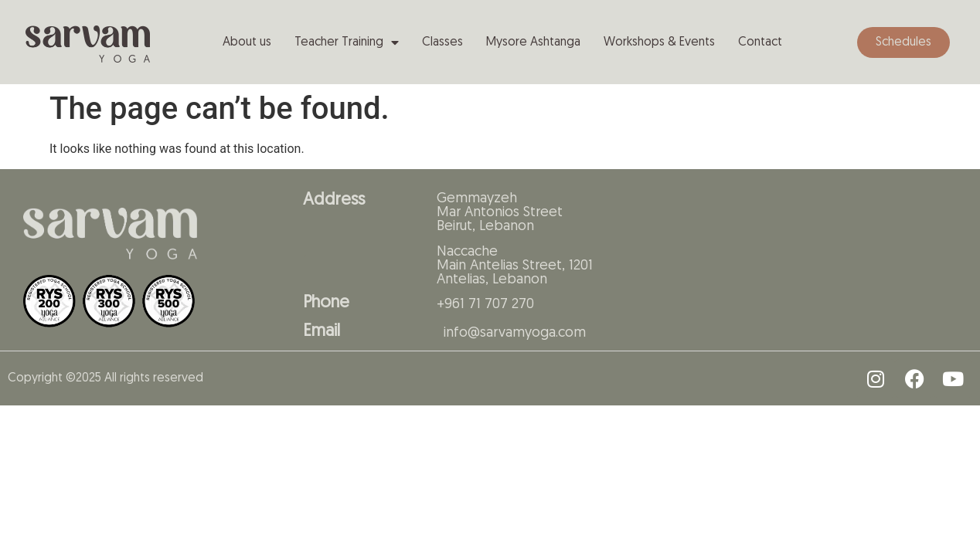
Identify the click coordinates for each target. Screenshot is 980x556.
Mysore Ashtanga (533, 42)
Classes (442, 42)
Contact (760, 42)
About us (247, 42)
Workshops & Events (659, 42)
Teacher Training (347, 42)
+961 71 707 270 (485, 305)
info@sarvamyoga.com (515, 333)
